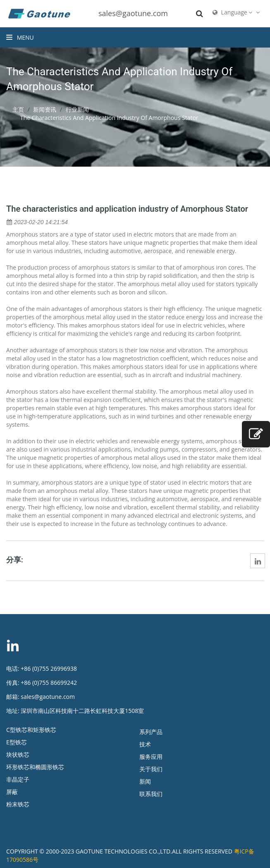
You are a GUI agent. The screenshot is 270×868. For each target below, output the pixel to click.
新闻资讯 (45, 109)
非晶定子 (18, 779)
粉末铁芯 (18, 804)
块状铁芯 (18, 754)
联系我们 (151, 794)
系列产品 (151, 732)
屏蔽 (12, 792)
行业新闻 (77, 109)
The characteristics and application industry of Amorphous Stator (127, 209)
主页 (18, 109)
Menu (20, 37)
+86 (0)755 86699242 (49, 683)
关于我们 (151, 769)
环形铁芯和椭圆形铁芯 (35, 767)
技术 (145, 744)
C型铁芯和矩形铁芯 (31, 730)
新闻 (145, 781)
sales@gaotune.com (133, 13)
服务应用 (151, 757)
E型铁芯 (17, 742)
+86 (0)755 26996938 (49, 668)
